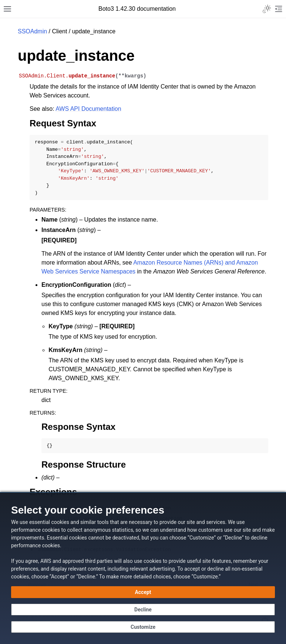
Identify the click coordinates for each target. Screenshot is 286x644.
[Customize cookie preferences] (143, 627)
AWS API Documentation (88, 109)
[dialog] (143, 568)
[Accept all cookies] (143, 592)
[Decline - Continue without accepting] (143, 610)
